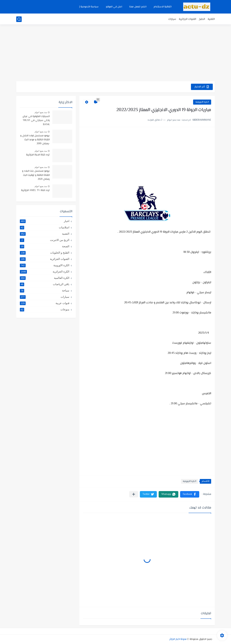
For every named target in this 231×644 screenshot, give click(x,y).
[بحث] (19, 19)
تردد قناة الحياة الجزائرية (38, 155)
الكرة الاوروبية (202, 102)
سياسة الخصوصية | (89, 7)
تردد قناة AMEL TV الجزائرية (35, 190)
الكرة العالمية (45, 278)
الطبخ (202, 19)
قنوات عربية (45, 303)
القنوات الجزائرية (188, 19)
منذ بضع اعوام (41, 112)
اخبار (45, 221)
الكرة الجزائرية (45, 272)
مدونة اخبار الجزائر (178, 639)
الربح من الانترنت (45, 240)
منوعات (45, 309)
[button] (190, 494)
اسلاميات (45, 227)
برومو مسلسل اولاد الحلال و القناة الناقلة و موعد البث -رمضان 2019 (35, 140)
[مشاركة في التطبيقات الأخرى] (134, 494)
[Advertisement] (115, 53)
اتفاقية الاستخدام (163, 7)
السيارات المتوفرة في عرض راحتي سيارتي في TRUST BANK (36, 121)
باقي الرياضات (45, 284)
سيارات (172, 19)
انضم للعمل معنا (138, 7)
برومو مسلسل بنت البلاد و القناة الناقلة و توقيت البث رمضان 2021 (36, 175)
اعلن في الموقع (114, 7)
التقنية (211, 19)
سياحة (45, 291)
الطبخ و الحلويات (45, 253)
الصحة (45, 246)
